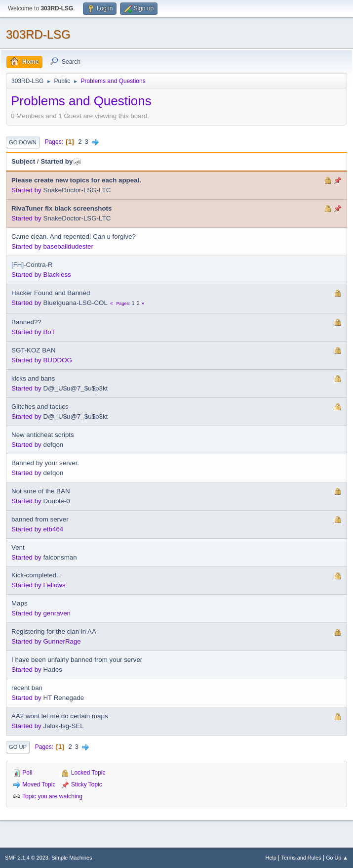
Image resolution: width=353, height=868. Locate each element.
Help (271, 858)
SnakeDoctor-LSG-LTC (77, 190)
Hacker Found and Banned (51, 293)
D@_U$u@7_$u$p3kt (75, 388)
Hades (53, 670)
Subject (23, 161)
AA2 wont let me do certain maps (60, 716)
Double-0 (56, 501)
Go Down (23, 142)
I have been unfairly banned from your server (77, 660)
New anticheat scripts (43, 435)
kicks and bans (33, 378)
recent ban (27, 688)
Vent (18, 547)
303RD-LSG (38, 34)
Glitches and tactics (40, 407)
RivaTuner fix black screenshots (61, 208)
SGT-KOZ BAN (34, 350)
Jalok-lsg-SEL (63, 726)
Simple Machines (72, 858)
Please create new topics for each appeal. (76, 180)
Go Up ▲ (337, 858)
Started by (61, 161)
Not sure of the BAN (41, 491)
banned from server (40, 519)
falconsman (60, 557)
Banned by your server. (45, 463)
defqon (53, 445)
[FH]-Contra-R (32, 265)
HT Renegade (63, 698)
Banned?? (26, 322)
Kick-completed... (37, 575)
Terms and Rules (301, 858)
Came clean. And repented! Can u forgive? (74, 237)
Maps (20, 603)
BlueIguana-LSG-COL (75, 303)
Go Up (18, 747)
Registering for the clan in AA (54, 631)
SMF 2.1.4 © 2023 (27, 858)
